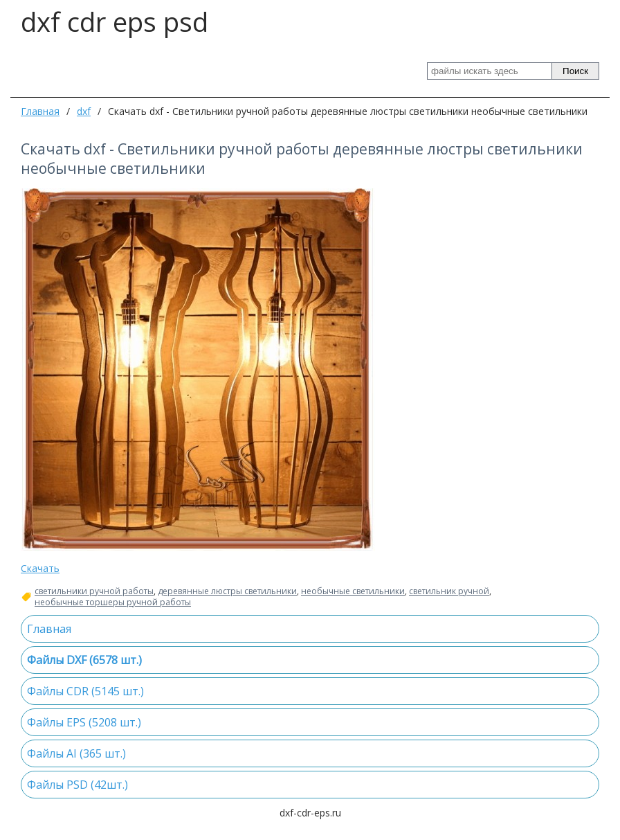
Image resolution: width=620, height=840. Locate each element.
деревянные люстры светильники (227, 591)
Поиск (575, 71)
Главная (40, 111)
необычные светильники (353, 591)
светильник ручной (449, 591)
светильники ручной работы (94, 591)
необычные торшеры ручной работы (113, 602)
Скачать (40, 568)
